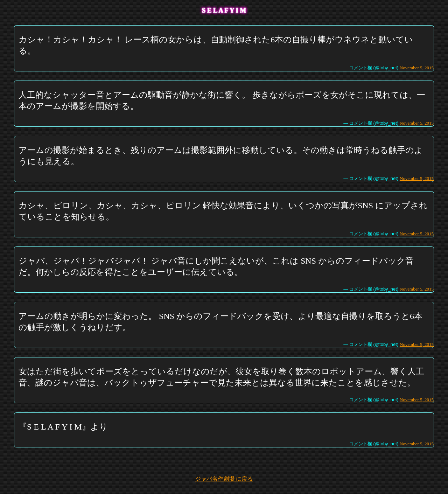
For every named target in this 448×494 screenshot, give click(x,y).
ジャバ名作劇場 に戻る (224, 479)
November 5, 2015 (417, 68)
